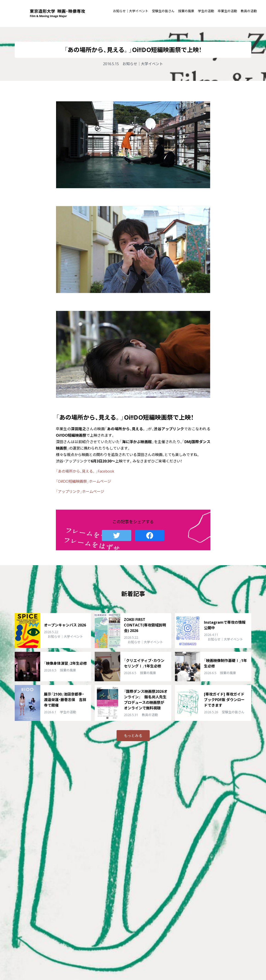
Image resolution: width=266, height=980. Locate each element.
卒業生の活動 (227, 11)
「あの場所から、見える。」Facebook (85, 471)
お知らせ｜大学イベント (131, 11)
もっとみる (133, 736)
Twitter (117, 535)
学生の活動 (206, 11)
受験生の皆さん (163, 11)
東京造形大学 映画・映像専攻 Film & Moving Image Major (57, 13)
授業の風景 (186, 11)
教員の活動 (249, 11)
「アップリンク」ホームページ (80, 491)
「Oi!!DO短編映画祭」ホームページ (83, 481)
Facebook (150, 535)
